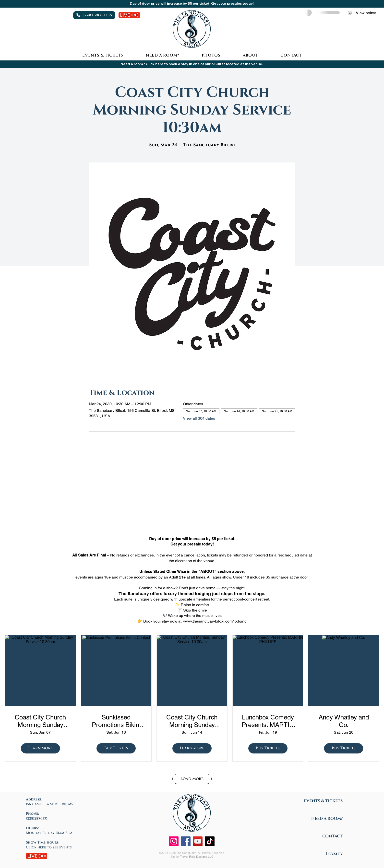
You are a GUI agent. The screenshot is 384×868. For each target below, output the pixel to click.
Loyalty (334, 854)
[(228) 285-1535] (94, 15)
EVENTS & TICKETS (323, 801)
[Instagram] (174, 841)
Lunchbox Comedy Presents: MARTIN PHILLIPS (268, 721)
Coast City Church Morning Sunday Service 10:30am (40, 721)
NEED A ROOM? (327, 819)
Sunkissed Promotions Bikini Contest (116, 721)
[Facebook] (186, 841)
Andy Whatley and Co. (344, 721)
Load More (192, 779)
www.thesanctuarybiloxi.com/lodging (215, 621)
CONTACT (332, 836)
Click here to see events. (49, 847)
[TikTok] (210, 841)
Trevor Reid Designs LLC (197, 857)
